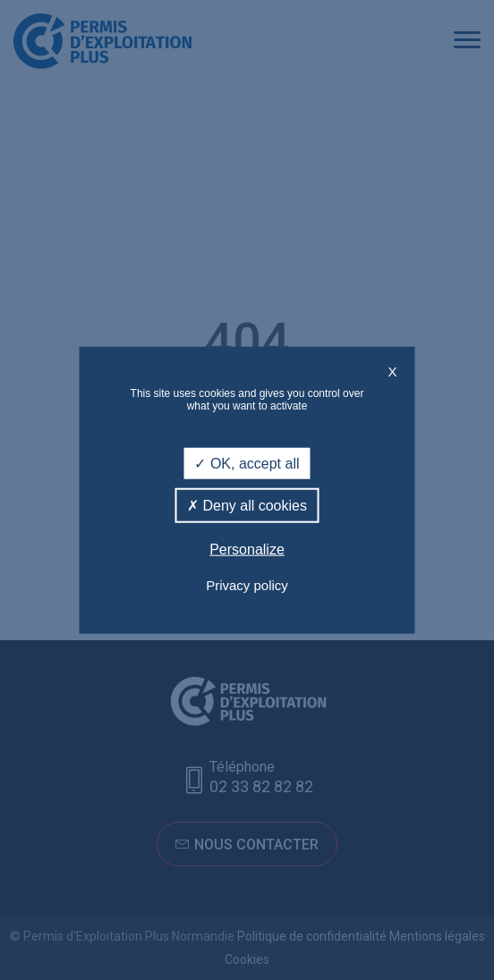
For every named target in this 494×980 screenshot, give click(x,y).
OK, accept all (247, 464)
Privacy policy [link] (247, 584)
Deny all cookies (247, 506)
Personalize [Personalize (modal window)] (247, 549)
